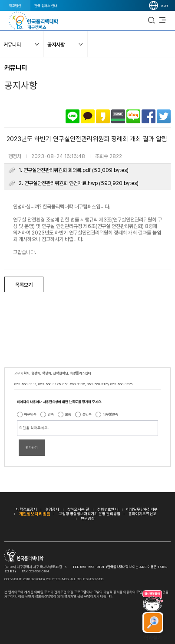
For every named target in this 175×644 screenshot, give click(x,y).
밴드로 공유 (118, 116)
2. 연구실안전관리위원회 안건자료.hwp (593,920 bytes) (79, 183)
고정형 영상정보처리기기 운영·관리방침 (89, 514)
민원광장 (88, 518)
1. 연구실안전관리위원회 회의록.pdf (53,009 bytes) (74, 170)
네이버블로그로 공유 (133, 116)
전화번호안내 (108, 509)
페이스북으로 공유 (149, 116)
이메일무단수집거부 (142, 509)
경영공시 (52, 509)
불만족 (87, 414)
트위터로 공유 (164, 116)
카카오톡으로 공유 (88, 116)
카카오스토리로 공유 (103, 116)
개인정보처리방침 (35, 514)
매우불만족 (111, 414)
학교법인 (15, 6)
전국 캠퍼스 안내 (46, 6)
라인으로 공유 (73, 116)
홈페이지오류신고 (142, 514)
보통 (68, 414)
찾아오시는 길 (78, 509)
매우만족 (30, 414)
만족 (51, 414)
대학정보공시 (26, 509)
